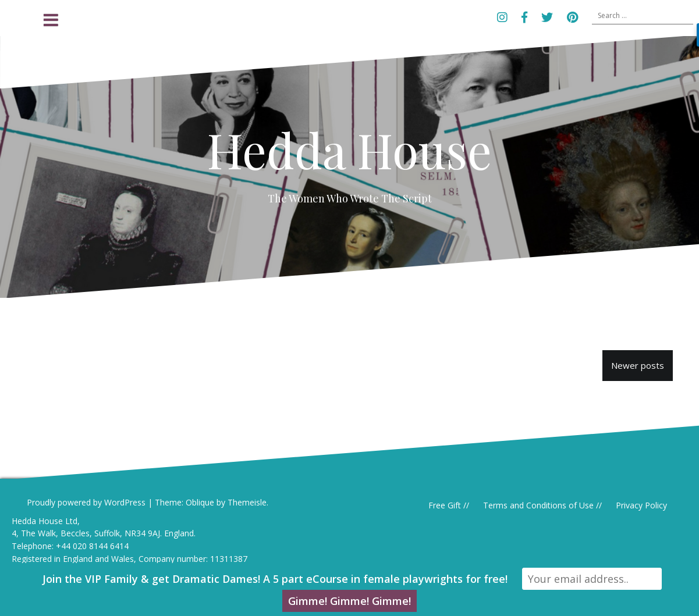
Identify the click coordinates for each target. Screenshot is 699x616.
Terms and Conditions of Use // (542, 505)
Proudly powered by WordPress (86, 502)
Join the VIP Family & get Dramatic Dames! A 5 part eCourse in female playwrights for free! (275, 579)
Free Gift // (449, 505)
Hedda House (349, 149)
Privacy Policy (641, 505)
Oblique (200, 502)
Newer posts (638, 365)
